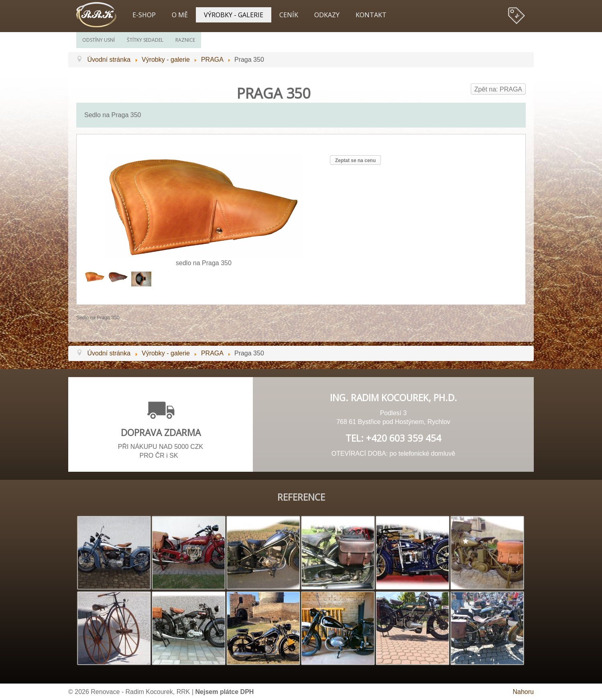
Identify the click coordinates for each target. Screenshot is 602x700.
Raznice (185, 40)
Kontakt (371, 15)
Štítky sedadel (145, 40)
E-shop (144, 15)
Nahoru (523, 692)
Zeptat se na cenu (355, 160)
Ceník (289, 15)
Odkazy (327, 15)
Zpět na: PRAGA (498, 89)
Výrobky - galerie (234, 15)
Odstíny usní (99, 40)
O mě (180, 15)
